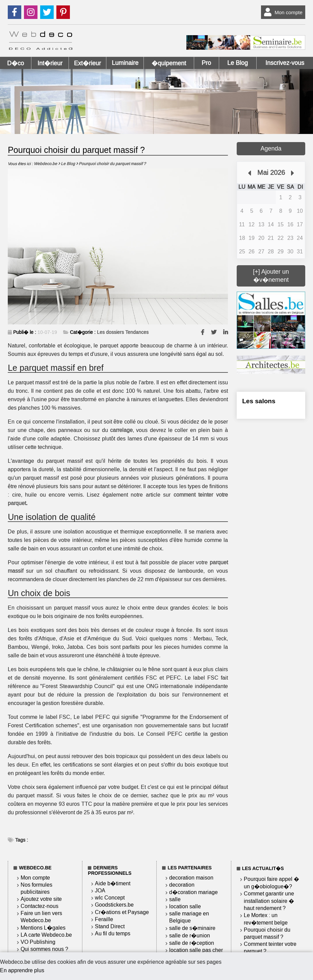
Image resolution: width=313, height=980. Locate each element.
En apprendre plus (22, 970)
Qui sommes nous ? (44, 949)
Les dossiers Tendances (123, 332)
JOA (100, 891)
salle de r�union (190, 936)
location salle (185, 906)
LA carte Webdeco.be (46, 935)
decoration (182, 885)
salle (175, 899)
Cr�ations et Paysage (122, 912)
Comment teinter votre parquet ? (270, 948)
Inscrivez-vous (285, 63)
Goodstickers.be (114, 905)
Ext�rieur (87, 63)
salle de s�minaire (192, 928)
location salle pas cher (196, 950)
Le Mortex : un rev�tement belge (266, 919)
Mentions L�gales (43, 928)
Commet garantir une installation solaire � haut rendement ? (269, 901)
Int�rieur (50, 63)
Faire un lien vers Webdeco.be (41, 917)
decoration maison (191, 878)
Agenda (271, 149)
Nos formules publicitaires (36, 888)
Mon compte (282, 12)
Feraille (104, 919)
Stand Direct (110, 926)
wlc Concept (110, 898)
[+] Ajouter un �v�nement (271, 276)
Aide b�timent (113, 883)
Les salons (259, 401)
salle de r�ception (192, 943)
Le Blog (238, 63)
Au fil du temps (113, 933)
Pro (206, 63)
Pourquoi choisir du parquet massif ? (267, 933)
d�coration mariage (193, 892)
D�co (16, 63)
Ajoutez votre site (41, 899)
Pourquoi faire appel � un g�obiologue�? (271, 883)
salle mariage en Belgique (189, 917)
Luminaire (125, 63)
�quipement (169, 63)
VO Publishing (38, 942)
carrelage (121, 430)
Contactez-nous (40, 906)
